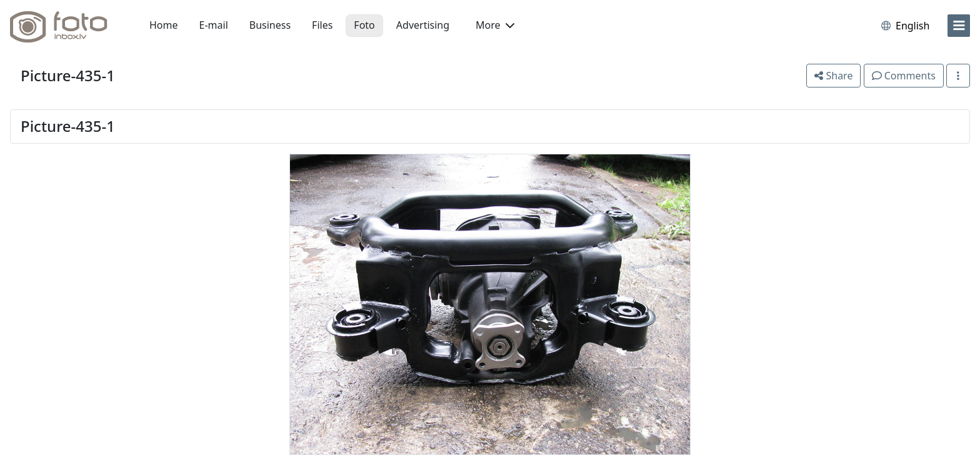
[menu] (959, 26)
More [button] (495, 25)
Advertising (423, 25)
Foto (364, 25)
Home (164, 25)
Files (322, 25)
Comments (904, 76)
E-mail (214, 25)
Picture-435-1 (68, 75)
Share (833, 76)
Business (270, 25)
